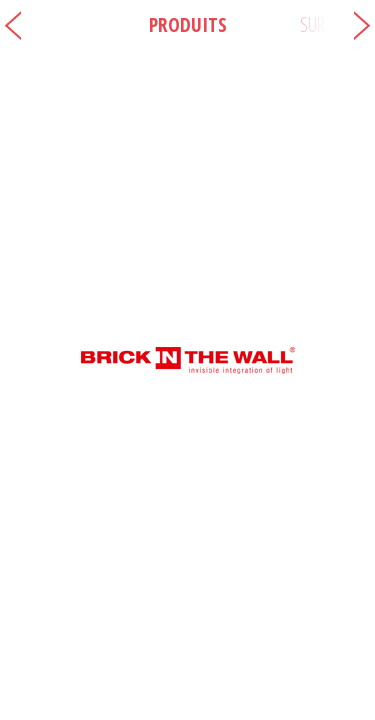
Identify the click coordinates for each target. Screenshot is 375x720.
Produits (188, 24)
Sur (312, 24)
